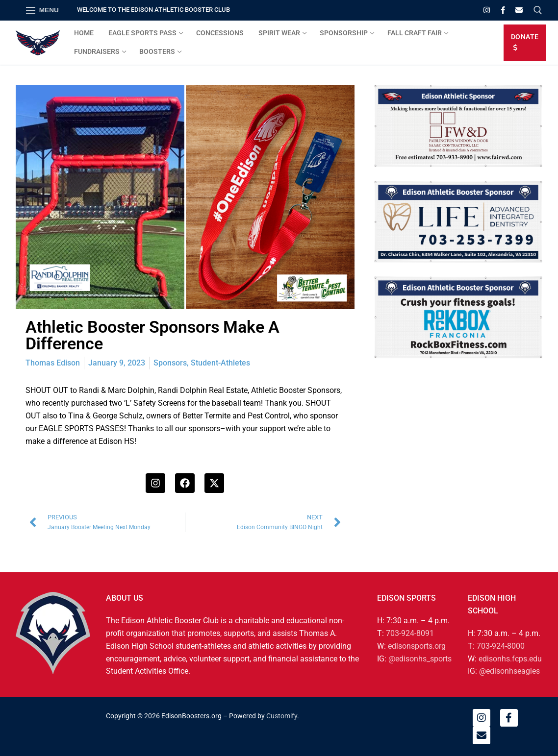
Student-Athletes (220, 363)
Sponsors (170, 363)
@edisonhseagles (509, 671)
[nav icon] (42, 10)
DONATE (525, 42)
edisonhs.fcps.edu (510, 659)
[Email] (519, 10)
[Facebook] (503, 10)
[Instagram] (487, 10)
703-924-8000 (501, 646)
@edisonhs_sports (420, 659)
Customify (282, 716)
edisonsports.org (417, 646)
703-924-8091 (410, 633)
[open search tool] (538, 10)
